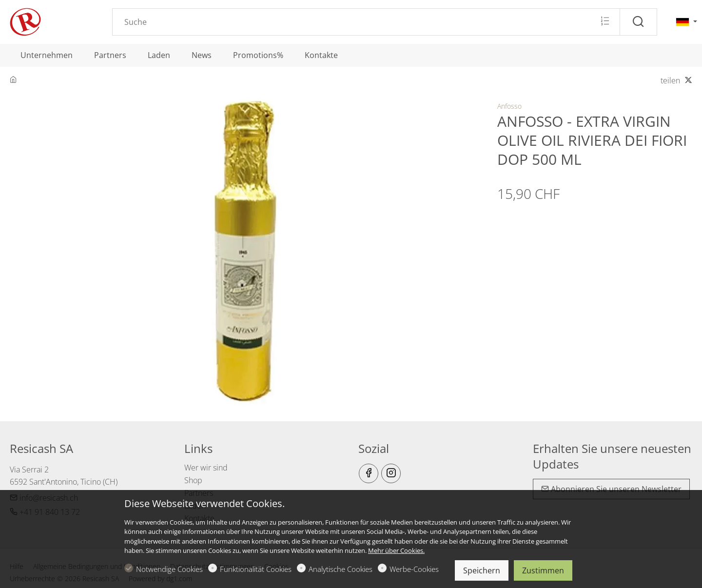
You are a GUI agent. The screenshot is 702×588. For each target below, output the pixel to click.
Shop (193, 480)
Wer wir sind (206, 468)
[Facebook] (369, 473)
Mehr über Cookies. (396, 550)
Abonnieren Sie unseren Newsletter (611, 489)
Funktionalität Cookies (256, 569)
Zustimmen (543, 570)
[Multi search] (605, 21)
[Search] (366, 22)
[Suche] (638, 22)
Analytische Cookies (341, 569)
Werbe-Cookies (414, 569)
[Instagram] (391, 473)
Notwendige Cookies (169, 569)
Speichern (482, 570)
